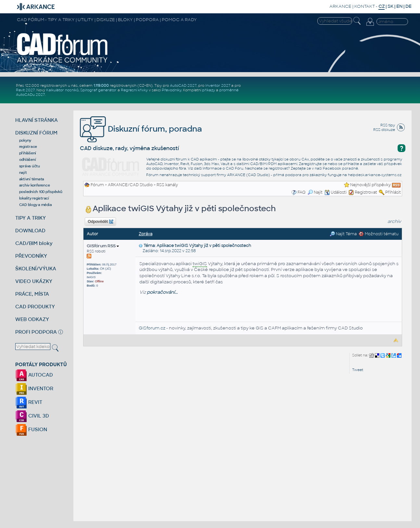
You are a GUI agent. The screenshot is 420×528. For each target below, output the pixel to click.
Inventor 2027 (218, 85)
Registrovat (366, 192)
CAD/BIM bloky (34, 243)
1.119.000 (101, 85)
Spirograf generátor (98, 90)
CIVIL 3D (32, 416)
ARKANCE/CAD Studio (130, 185)
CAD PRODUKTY (35, 307)
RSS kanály (167, 185)
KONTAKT (365, 6)
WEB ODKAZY (32, 319)
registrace (28, 147)
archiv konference (35, 185)
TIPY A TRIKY (31, 218)
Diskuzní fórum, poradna (141, 129)
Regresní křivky (134, 90)
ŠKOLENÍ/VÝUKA (36, 269)
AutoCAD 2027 (183, 85)
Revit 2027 (25, 90)
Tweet (358, 370)
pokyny (25, 140)
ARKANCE (340, 6)
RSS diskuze (384, 130)
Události (336, 192)
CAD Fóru (235, 168)
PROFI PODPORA (36, 332)
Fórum (97, 185)
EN (399, 6)
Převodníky (172, 90)
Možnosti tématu (379, 234)
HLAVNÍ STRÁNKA (37, 120)
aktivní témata (32, 179)
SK (390, 6)
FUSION (31, 429)
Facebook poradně (340, 168)
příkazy (209, 90)
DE (408, 6)
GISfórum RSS (103, 246)
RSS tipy (388, 125)
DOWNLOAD (30, 231)
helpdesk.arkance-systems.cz (375, 175)
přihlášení (28, 153)
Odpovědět (100, 222)
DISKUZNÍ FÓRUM (36, 133)
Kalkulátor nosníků (62, 90)
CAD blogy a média (36, 205)
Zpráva (146, 234)
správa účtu (30, 166)
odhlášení (28, 160)
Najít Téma (343, 234)
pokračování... (162, 292)
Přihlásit (393, 192)
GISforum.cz (152, 328)
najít (23, 173)
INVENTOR (34, 388)
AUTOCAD (34, 375)
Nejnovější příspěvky (370, 185)
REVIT (29, 402)
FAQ (302, 192)
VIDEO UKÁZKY (34, 281)
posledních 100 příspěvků (41, 192)
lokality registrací (34, 198)
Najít (315, 192)
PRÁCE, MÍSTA (32, 294)
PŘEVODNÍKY (31, 256)
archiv (394, 221)
